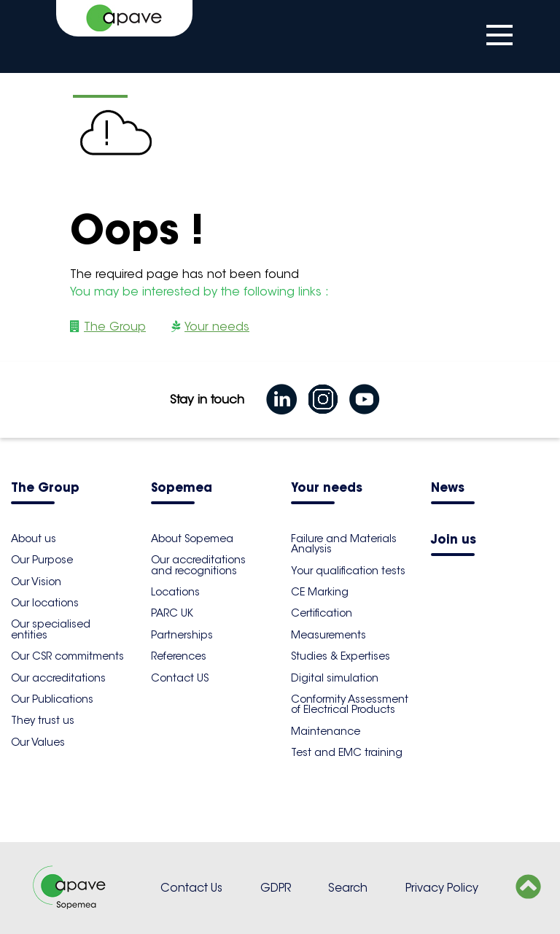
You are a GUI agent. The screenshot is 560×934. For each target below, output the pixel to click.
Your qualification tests (348, 571)
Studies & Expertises (341, 656)
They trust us (43, 720)
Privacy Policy (442, 888)
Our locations (45, 603)
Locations (175, 592)
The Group (115, 327)
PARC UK (172, 613)
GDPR (276, 888)
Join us (454, 540)
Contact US (180, 678)
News (448, 489)
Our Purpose (42, 560)
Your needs (217, 327)
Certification (322, 613)
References (179, 656)
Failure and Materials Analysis (344, 544)
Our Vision (36, 582)
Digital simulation (335, 678)
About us (34, 539)
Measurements (328, 635)
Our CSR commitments (67, 656)
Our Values (38, 742)
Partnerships (182, 635)
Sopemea (182, 489)
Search (348, 888)
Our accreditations (58, 678)
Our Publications (52, 699)
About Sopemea (192, 539)
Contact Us (191, 888)
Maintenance (326, 731)
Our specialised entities (51, 629)
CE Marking (320, 592)
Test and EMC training (347, 752)
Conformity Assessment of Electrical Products (350, 704)
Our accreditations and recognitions (198, 565)
